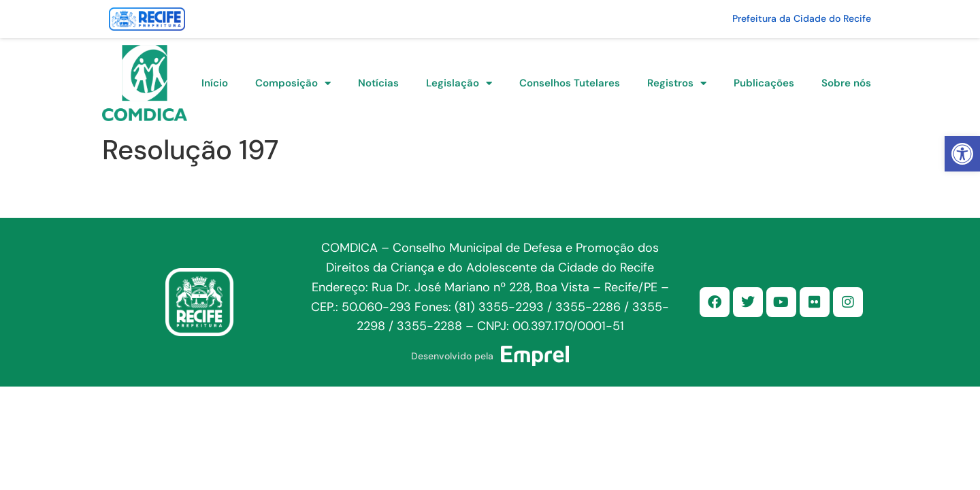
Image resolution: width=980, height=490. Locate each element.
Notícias (378, 83)
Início (215, 83)
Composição (293, 83)
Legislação (459, 83)
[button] (962, 154)
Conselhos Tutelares (570, 83)
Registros (677, 83)
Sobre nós (846, 83)
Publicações (764, 83)
